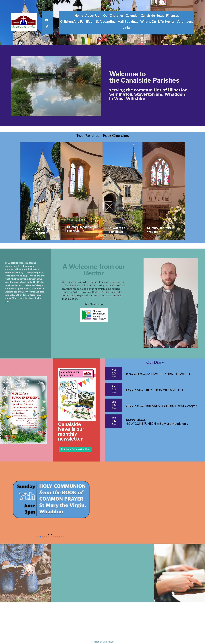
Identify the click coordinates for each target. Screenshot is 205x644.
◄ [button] (49, 534)
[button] (36, 537)
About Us (92, 15)
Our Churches (113, 15)
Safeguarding (106, 21)
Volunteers (185, 21)
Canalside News (152, 15)
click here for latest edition (75, 449)
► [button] (51, 534)
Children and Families (76, 21)
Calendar (132, 15)
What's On (148, 21)
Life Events (166, 21)
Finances (172, 15)
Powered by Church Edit (103, 642)
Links (127, 27)
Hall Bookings (128, 21)
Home (79, 15)
